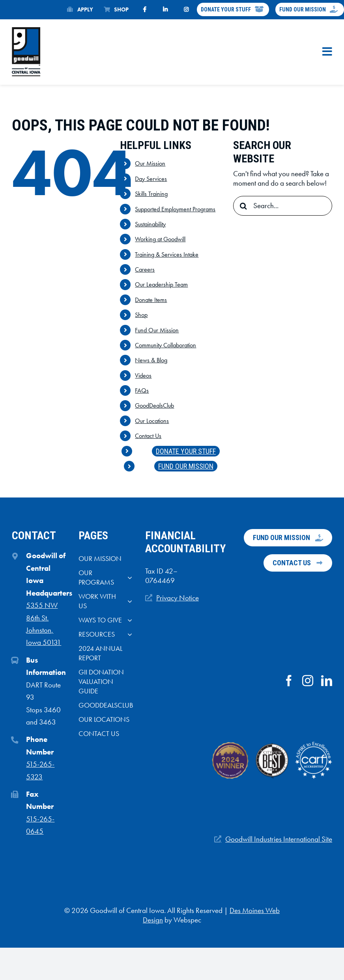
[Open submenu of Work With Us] (128, 603)
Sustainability (150, 224)
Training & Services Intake (167, 254)
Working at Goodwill (160, 239)
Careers (145, 269)
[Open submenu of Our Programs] (128, 579)
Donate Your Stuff (186, 451)
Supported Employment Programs (175, 209)
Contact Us (148, 436)
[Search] (243, 206)
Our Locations (152, 421)
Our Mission (150, 163)
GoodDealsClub (154, 405)
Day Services (151, 179)
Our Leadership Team (161, 284)
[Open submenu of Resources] (128, 636)
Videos (143, 375)
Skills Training (151, 194)
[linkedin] (327, 681)
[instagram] (308, 681)
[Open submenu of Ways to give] (128, 622)
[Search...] (283, 206)
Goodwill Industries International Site (279, 839)
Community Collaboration (165, 345)
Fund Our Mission (157, 330)
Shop (141, 315)
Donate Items (151, 300)
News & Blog (151, 360)
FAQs (142, 390)
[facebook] (289, 681)
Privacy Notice (178, 598)
